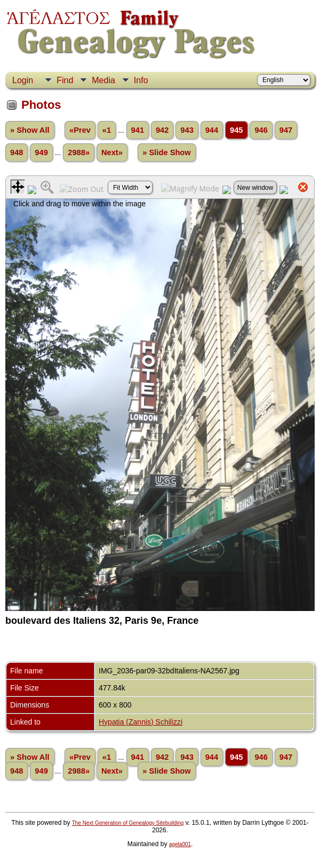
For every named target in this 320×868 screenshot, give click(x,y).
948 (17, 152)
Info (141, 80)
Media (103, 80)
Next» (112, 152)
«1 (107, 130)
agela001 (180, 844)
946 (261, 130)
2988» (79, 152)
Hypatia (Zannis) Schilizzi (141, 722)
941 (138, 130)
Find (65, 80)
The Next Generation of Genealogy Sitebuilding (128, 823)
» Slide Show (166, 152)
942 (162, 130)
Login (23, 80)
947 (286, 130)
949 (41, 152)
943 (187, 130)
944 (212, 130)
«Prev (80, 130)
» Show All (30, 130)
